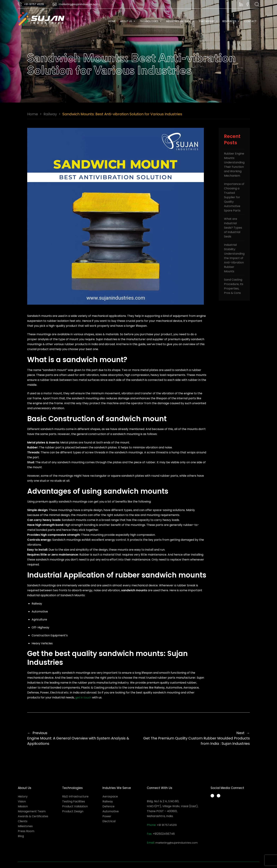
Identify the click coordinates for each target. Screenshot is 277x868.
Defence (108, 806)
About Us (128, 21)
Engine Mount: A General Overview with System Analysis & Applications (81, 738)
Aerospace (110, 796)
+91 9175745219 (167, 825)
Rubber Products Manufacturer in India (235, 827)
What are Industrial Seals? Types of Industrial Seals (233, 228)
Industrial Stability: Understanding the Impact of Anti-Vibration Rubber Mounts (234, 258)
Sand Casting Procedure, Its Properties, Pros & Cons (234, 286)
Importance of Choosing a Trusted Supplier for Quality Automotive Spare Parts (234, 197)
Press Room (26, 831)
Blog (21, 836)
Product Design (73, 811)
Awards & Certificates (33, 816)
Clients (23, 821)
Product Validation (75, 806)
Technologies (151, 21)
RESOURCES (231, 21)
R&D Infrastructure (75, 796)
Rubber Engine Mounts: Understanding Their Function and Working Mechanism (234, 165)
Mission (23, 806)
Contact (250, 21)
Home (112, 21)
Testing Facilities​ (74, 801)
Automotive (111, 811)
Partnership (209, 21)
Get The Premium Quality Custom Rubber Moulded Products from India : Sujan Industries (196, 738)
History (23, 796)
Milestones (25, 826)
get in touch (83, 697)
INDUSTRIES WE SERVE (181, 21)
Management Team (32, 811)
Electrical (109, 821)
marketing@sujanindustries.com (177, 843)
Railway (50, 114)
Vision (22, 801)
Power (107, 816)
